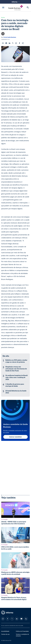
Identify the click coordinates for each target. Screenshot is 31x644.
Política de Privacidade (22, 631)
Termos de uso (5, 634)
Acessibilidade (5, 631)
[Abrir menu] (3, 8)
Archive (3, 18)
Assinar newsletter (16, 437)
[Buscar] (28, 8)
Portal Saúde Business (10, 37)
